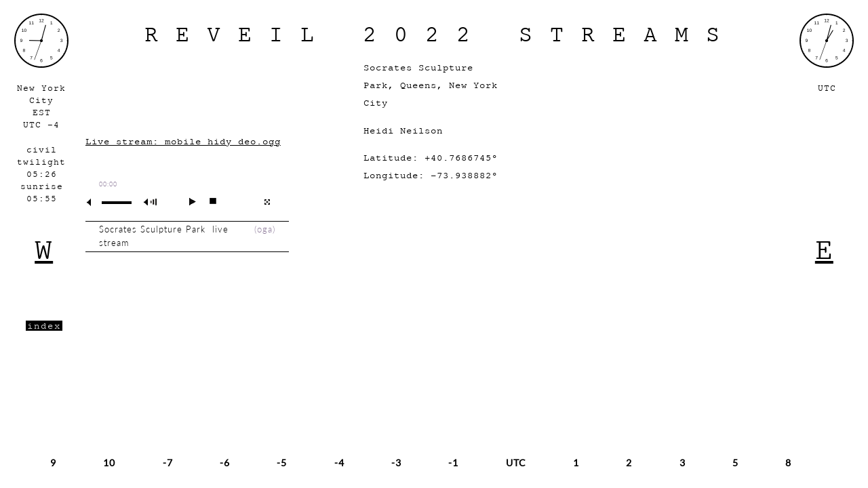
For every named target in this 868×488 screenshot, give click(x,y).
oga (265, 229)
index (44, 326)
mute (94, 202)
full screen (267, 202)
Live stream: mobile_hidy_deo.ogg (183, 141)
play (187, 201)
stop (207, 201)
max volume (153, 202)
